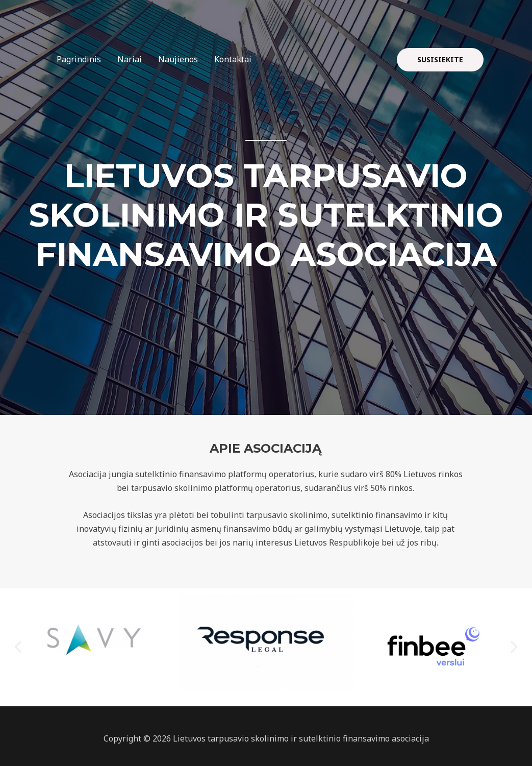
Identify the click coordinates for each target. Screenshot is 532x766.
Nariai (130, 59)
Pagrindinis (79, 59)
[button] (18, 647)
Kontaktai (233, 59)
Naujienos (178, 59)
